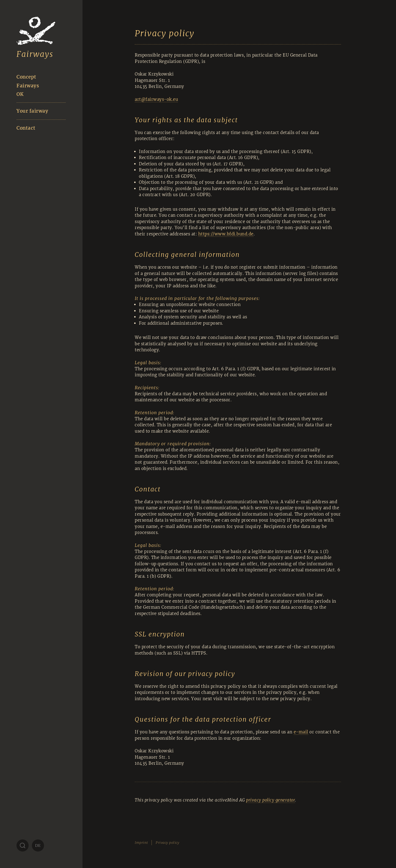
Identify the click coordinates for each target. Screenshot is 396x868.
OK (20, 94)
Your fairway (32, 111)
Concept (26, 77)
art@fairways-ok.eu (156, 99)
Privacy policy (167, 843)
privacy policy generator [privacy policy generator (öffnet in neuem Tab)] (271, 800)
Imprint (141, 843)
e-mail (301, 732)
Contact (26, 128)
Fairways (35, 54)
